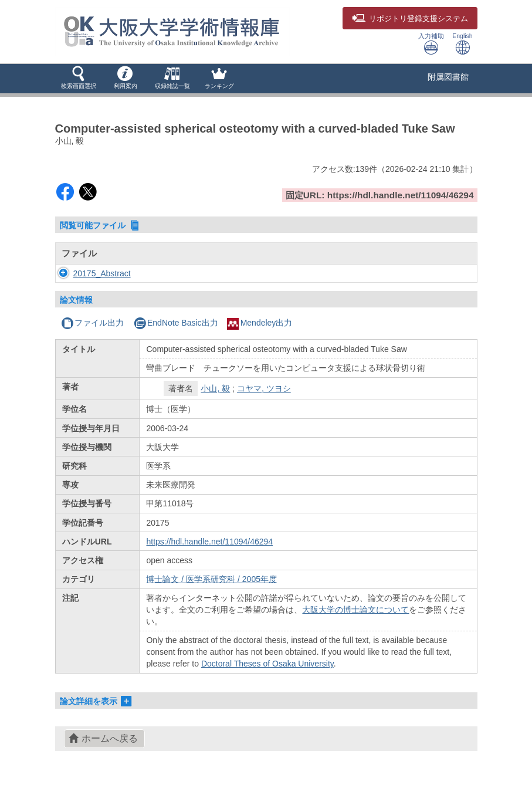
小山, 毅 (215, 388)
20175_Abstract (102, 273)
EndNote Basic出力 (176, 323)
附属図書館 (448, 77)
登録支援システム (410, 19)
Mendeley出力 (260, 323)
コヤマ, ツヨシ (264, 388)
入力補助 (431, 44)
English (462, 44)
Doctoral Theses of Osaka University (267, 664)
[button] (79, 79)
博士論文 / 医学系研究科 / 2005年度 (211, 579)
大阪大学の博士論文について (355, 610)
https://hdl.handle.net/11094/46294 (209, 542)
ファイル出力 (92, 323)
